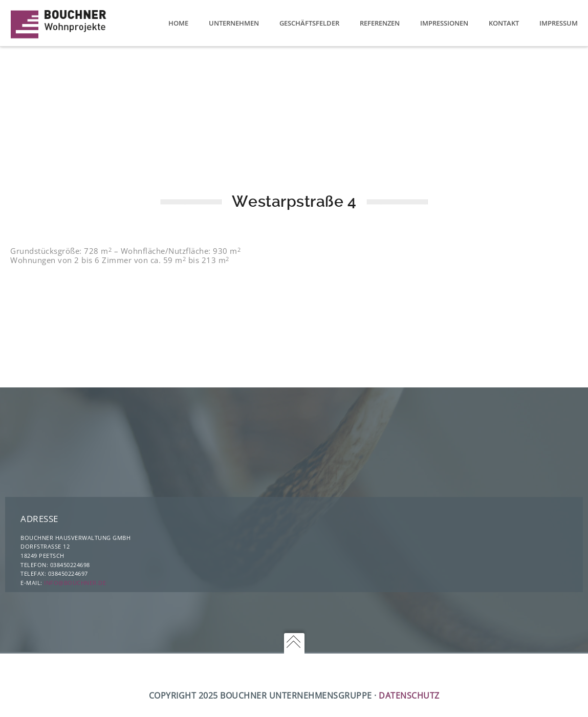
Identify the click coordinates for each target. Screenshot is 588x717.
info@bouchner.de (75, 583)
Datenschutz (409, 696)
